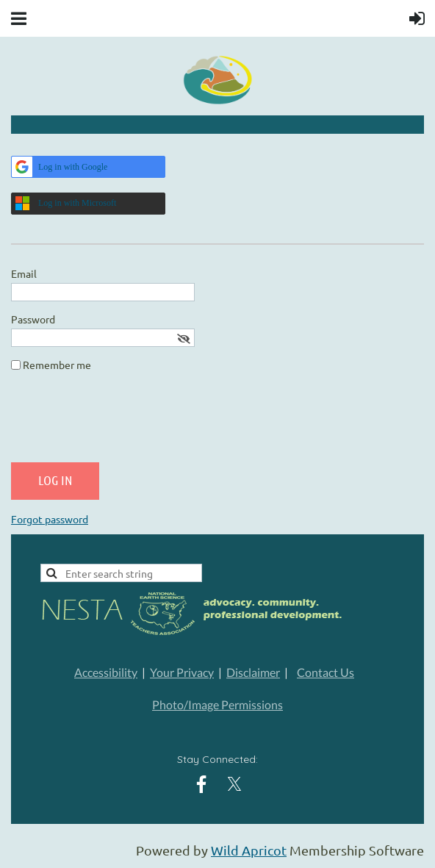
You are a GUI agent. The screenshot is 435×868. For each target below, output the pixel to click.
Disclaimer (253, 672)
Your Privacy (182, 672)
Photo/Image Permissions (217, 704)
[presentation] (123, 423)
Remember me (57, 365)
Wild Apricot (249, 850)
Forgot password (50, 519)
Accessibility (106, 672)
